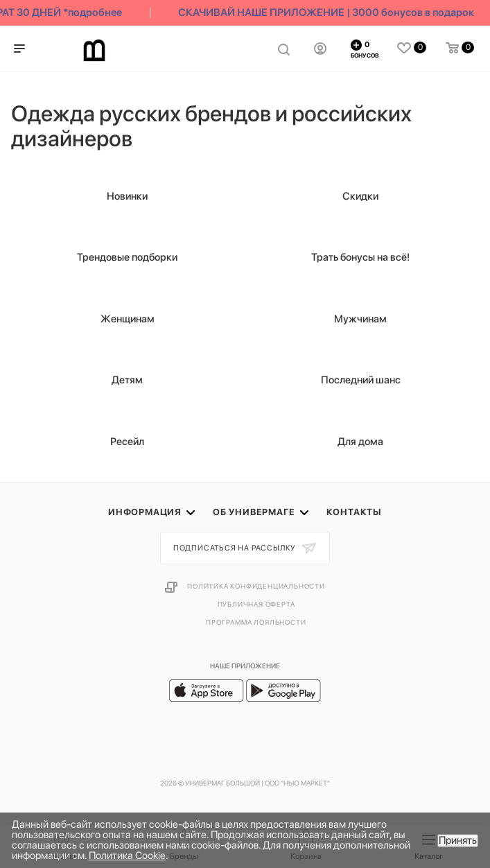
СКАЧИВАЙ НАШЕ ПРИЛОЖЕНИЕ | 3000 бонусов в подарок (333, 12)
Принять (458, 840)
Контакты (354, 512)
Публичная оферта (256, 604)
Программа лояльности (256, 622)
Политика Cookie (127, 856)
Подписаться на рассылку (236, 548)
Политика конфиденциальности (256, 586)
